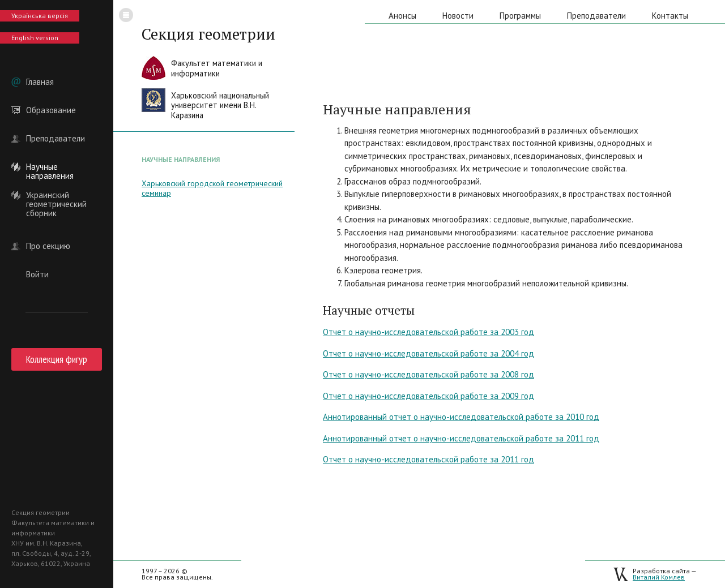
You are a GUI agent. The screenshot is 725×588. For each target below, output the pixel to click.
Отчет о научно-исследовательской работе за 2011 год (428, 459)
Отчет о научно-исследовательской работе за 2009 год (428, 396)
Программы (520, 16)
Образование (51, 110)
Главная (40, 82)
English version (35, 38)
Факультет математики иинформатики (217, 68)
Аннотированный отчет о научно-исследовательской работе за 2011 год (461, 438)
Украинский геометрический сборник (56, 195)
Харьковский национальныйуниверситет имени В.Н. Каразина (220, 105)
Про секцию (48, 246)
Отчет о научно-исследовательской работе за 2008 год (428, 374)
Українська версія (40, 16)
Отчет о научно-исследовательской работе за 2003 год (428, 332)
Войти (37, 274)
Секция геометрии (208, 34)
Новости (458, 16)
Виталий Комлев (659, 577)
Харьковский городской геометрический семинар (212, 188)
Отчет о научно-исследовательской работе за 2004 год (428, 353)
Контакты (670, 16)
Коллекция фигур (57, 359)
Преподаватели (56, 139)
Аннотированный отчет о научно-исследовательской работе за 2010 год (461, 417)
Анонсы (402, 16)
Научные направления (50, 167)
